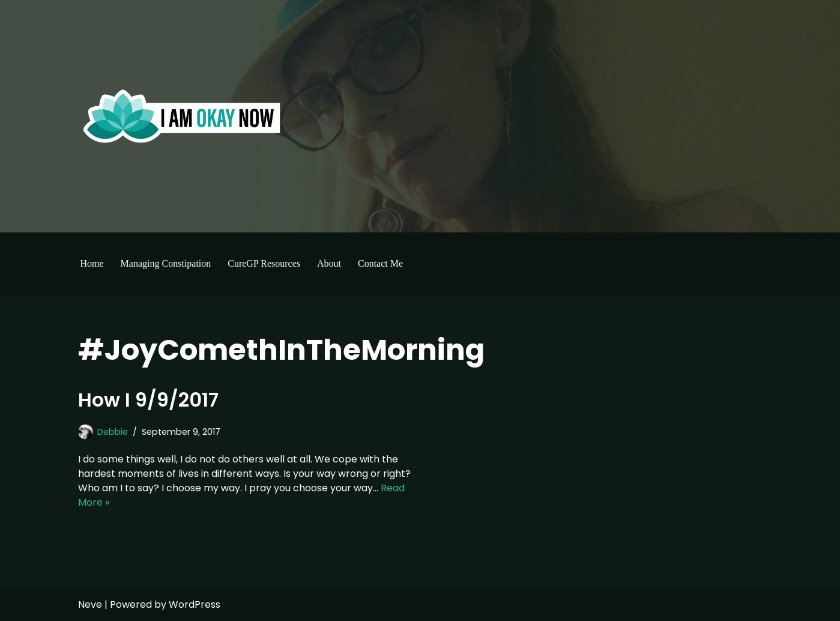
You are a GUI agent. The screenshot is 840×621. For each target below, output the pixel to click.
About (329, 263)
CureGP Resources (264, 263)
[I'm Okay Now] (182, 116)
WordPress (195, 604)
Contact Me (380, 263)
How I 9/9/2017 (148, 400)
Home (92, 263)
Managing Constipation (166, 263)
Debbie (113, 432)
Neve (90, 604)
